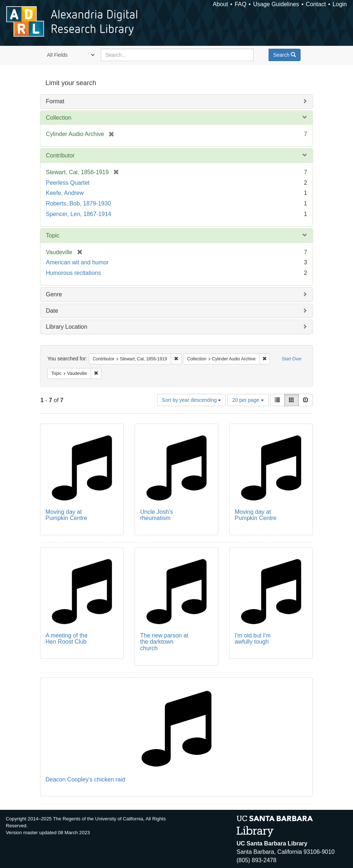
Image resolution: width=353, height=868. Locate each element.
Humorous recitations (73, 273)
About (221, 4)
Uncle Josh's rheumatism (156, 515)
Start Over (292, 359)
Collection (59, 118)
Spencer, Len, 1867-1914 (79, 214)
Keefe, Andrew (65, 193)
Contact (316, 4)
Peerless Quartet (68, 183)
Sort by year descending (192, 400)
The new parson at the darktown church (164, 642)
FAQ (241, 4)
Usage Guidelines (276, 4)
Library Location (67, 327)
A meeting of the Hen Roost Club (67, 639)
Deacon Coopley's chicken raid (85, 779)
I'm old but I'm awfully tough (253, 639)
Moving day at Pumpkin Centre (66, 515)
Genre (54, 294)
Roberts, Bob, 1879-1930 (78, 203)
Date (52, 311)
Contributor (60, 155)
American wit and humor (77, 262)
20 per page (248, 400)
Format (55, 101)
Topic (53, 235)
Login (340, 4)
